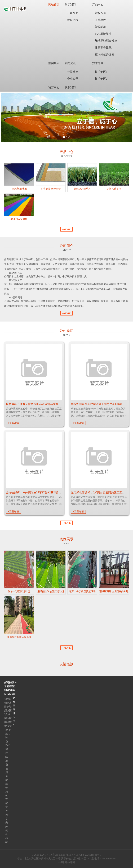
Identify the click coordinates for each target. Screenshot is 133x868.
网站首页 (54, 4)
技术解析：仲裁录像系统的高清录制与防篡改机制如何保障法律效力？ (49, 404)
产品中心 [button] (98, 4)
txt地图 (71, 862)
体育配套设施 (103, 48)
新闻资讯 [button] (70, 63)
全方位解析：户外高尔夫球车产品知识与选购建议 (36, 492)
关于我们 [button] (70, 4)
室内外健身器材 (105, 55)
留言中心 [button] (54, 87)
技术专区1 (101, 72)
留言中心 (11, 688)
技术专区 (10, 688)
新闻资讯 (9, 688)
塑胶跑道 (100, 13)
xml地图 (63, 862)
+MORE (66, 230)
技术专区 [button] (98, 63)
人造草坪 (100, 20)
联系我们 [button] (70, 87)
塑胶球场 (100, 27)
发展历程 (73, 20)
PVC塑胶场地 (103, 34)
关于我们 (5, 688)
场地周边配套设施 (106, 41)
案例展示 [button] (54, 63)
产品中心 (6, 688)
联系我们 (12, 688)
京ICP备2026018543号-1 (89, 855)
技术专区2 (101, 79)
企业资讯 (73, 79)
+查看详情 (13, 423)
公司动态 (73, 72)
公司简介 (73, 13)
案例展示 (7, 688)
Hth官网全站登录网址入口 (13, 702)
